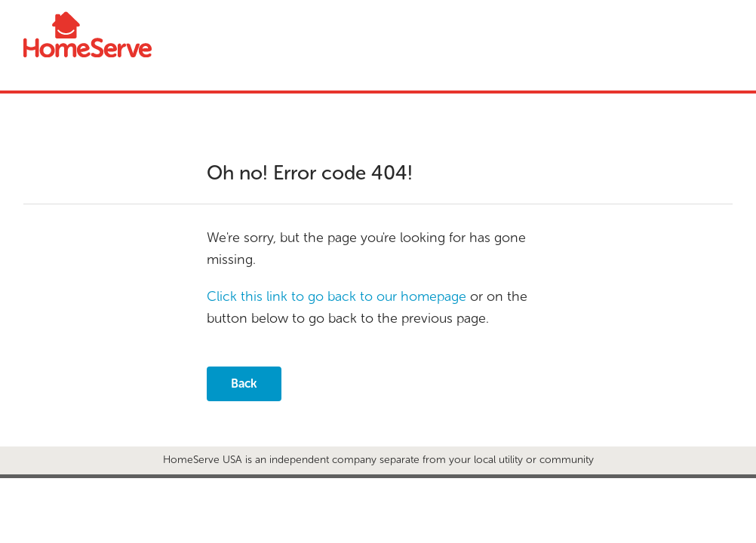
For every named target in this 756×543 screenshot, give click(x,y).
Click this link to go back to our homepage (337, 296)
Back (244, 383)
